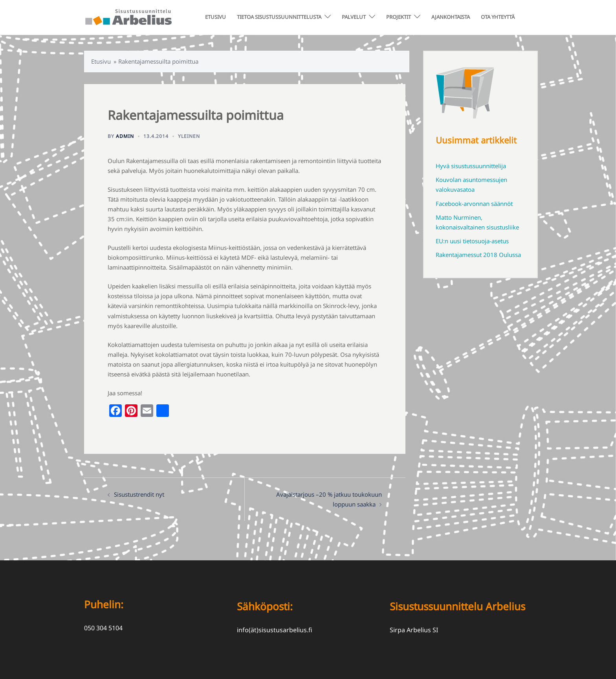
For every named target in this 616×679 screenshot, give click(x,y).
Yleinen (189, 136)
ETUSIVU (215, 17)
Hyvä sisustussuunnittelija (471, 166)
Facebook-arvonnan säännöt (474, 204)
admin (125, 136)
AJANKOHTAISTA (451, 17)
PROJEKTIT (399, 17)
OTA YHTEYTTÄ (498, 17)
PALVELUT (354, 17)
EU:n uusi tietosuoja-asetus (472, 241)
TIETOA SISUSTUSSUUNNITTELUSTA (279, 17)
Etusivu (101, 61)
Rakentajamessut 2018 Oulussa (478, 255)
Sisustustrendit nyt (139, 494)
